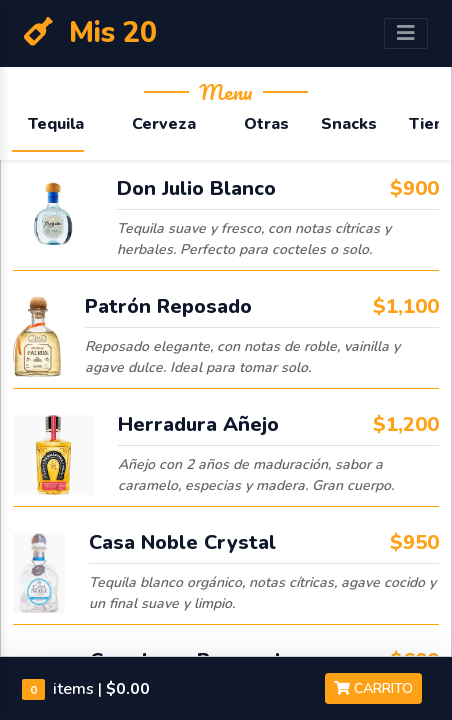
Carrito (373, 688)
